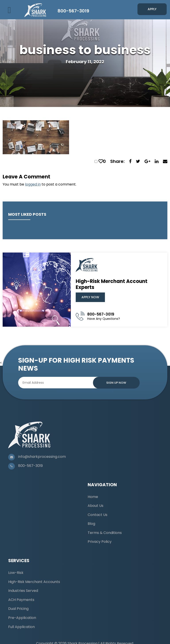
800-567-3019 (73, 11)
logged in (33, 184)
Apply (152, 9)
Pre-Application (22, 618)
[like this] (101, 161)
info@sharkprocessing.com (42, 457)
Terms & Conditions (105, 533)
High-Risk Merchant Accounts (34, 582)
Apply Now (90, 297)
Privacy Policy (100, 542)
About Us (96, 506)
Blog (91, 524)
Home (93, 497)
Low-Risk (16, 573)
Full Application (21, 627)
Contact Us (98, 515)
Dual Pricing (18, 609)
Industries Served (23, 591)
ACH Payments (21, 600)
